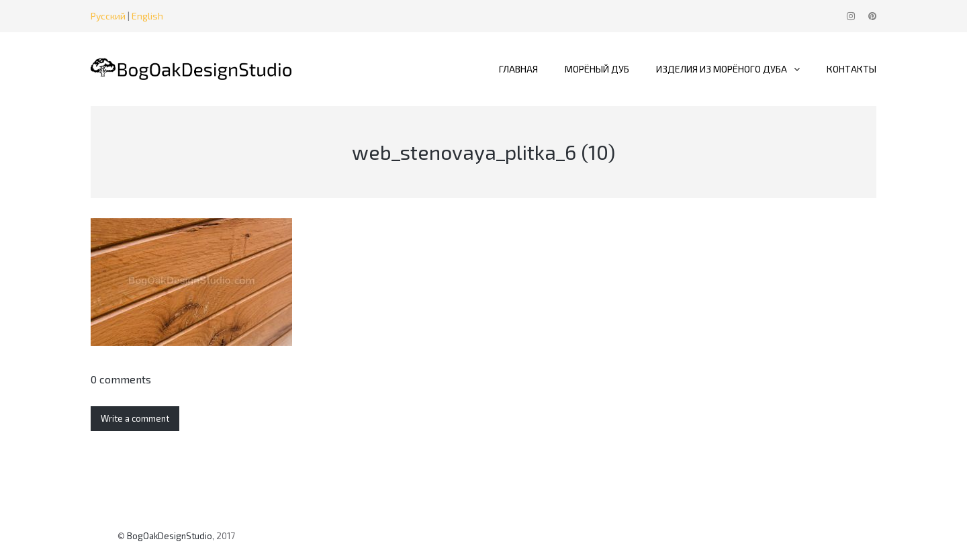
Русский (108, 16)
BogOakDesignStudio (170, 536)
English (147, 16)
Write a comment (135, 418)
